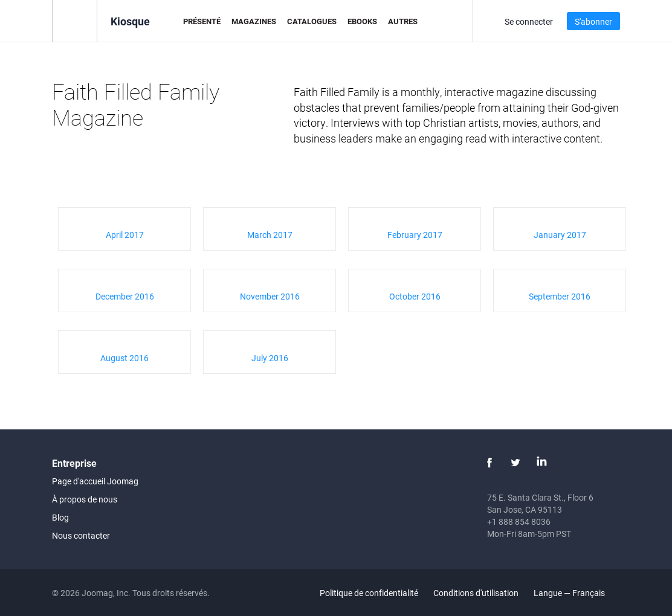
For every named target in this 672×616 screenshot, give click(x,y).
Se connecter (529, 21)
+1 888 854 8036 (519, 521)
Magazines (254, 21)
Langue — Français (576, 593)
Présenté (202, 21)
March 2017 (270, 235)
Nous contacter (81, 535)
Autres (403, 21)
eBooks (362, 21)
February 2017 (415, 235)
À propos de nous (85, 499)
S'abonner (593, 21)
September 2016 (560, 296)
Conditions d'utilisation (476, 593)
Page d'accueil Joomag (95, 481)
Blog (60, 517)
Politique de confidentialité (369, 593)
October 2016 (415, 296)
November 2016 (270, 296)
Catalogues (312, 21)
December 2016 (125, 296)
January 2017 (560, 235)
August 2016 (124, 358)
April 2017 (125, 235)
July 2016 (270, 358)
